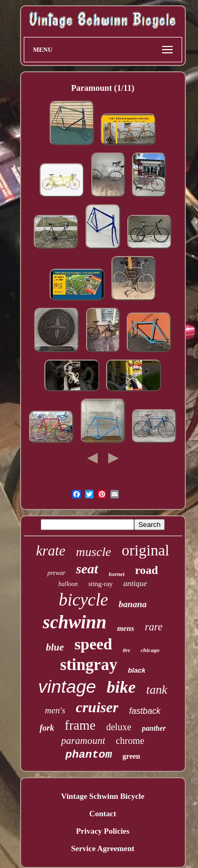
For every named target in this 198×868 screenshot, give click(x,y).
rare (154, 627)
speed (93, 644)
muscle (94, 552)
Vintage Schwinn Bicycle (103, 796)
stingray (89, 664)
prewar (56, 573)
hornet (117, 574)
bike (121, 687)
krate (50, 551)
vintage (67, 686)
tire (127, 650)
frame (80, 725)
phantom (89, 755)
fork (47, 728)
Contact (103, 814)
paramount (83, 740)
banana (133, 604)
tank (157, 690)
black (136, 670)
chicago (150, 650)
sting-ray (100, 584)
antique (135, 583)
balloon (68, 584)
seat (87, 569)
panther (154, 728)
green (131, 756)
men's (55, 710)
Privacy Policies (103, 831)
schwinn (75, 622)
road (147, 570)
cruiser (97, 707)
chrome (130, 741)
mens (126, 628)
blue (55, 647)
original (145, 550)
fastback (145, 711)
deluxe (119, 727)
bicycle (83, 600)
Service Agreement (102, 848)
